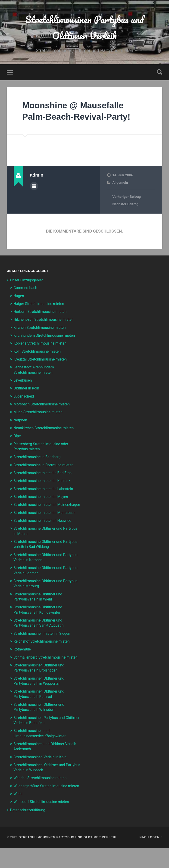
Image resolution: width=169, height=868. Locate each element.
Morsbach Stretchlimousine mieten (44, 405)
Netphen (21, 421)
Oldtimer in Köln (27, 389)
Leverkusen (23, 381)
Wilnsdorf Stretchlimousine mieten (44, 822)
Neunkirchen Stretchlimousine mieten (46, 429)
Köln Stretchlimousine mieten (39, 352)
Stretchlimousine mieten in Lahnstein (46, 489)
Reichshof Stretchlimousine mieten (44, 652)
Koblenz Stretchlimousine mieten (42, 344)
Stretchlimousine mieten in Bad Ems (45, 473)
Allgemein (120, 184)
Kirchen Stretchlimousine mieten (42, 329)
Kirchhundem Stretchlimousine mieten (47, 336)
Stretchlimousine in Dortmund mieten (46, 466)
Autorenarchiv (34, 187)
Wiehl (18, 814)
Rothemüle (23, 660)
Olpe (17, 437)
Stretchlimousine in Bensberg (39, 457)
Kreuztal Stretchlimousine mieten (43, 360)
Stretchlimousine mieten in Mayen (43, 497)
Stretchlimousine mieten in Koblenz (44, 481)
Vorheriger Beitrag (127, 198)
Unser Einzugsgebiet (28, 281)
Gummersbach (26, 289)
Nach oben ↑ (151, 857)
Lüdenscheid (25, 397)
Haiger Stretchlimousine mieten (41, 305)
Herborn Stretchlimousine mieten (42, 313)
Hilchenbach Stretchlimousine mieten (46, 320)
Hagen (19, 297)
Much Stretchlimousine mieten (40, 413)
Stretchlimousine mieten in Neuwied (45, 531)
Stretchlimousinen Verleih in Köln (42, 772)
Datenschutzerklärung (29, 830)
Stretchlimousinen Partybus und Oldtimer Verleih (84, 28)
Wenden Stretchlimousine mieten (42, 793)
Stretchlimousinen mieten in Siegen (44, 644)
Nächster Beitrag (126, 205)
